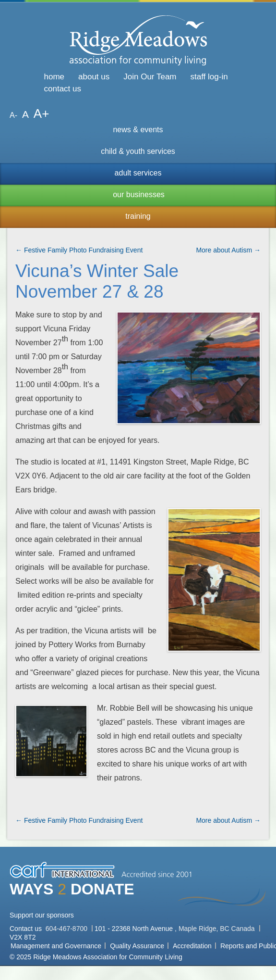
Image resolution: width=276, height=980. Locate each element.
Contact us (27, 929)
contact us (63, 89)
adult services (138, 173)
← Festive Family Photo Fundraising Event (79, 250)
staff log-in (209, 77)
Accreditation (192, 946)
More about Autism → (228, 250)
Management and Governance (56, 946)
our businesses (139, 195)
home (54, 77)
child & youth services (138, 151)
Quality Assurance (137, 946)
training (138, 216)
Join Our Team (150, 77)
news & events (138, 130)
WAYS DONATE (72, 889)
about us (94, 77)
